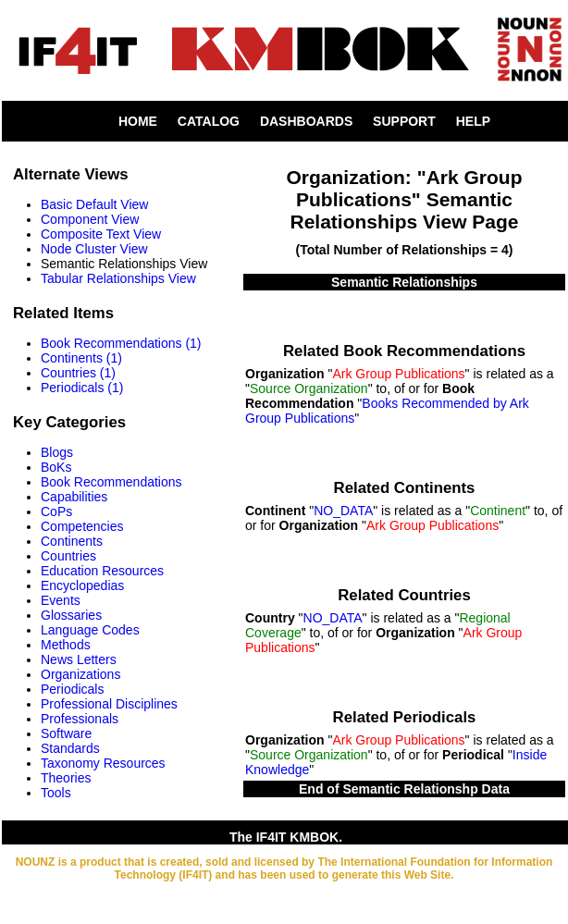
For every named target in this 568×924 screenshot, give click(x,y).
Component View (90, 219)
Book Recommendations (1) (121, 343)
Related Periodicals (405, 717)
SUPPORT (404, 121)
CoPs (56, 511)
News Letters (79, 659)
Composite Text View (101, 234)
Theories (66, 778)
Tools (56, 793)
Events (61, 600)
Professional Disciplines (109, 704)
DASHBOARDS (306, 121)
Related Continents (405, 488)
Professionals (80, 719)
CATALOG (209, 121)
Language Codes (90, 630)
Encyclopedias (82, 585)
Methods (66, 645)
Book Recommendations (111, 482)
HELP (473, 121)
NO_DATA (343, 511)
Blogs (57, 452)
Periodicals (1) (82, 388)
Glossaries (71, 615)
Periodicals (72, 689)
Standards (70, 748)
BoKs (56, 467)
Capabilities (74, 497)
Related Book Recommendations (404, 351)
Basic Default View (94, 204)
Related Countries (404, 595)
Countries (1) (78, 373)
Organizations (80, 674)
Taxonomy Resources (103, 763)
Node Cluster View (94, 249)
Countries (68, 556)
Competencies (82, 526)
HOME (138, 121)
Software (66, 733)
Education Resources (102, 571)
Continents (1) (81, 358)
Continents (72, 541)
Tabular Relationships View (118, 278)
